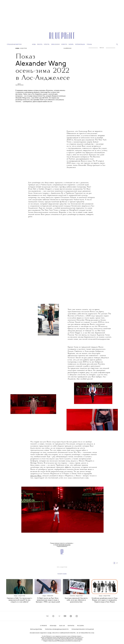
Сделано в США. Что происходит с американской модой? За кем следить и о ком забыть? (19, 600)
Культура (72, 596)
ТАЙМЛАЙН (50, 596)
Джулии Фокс (36, 476)
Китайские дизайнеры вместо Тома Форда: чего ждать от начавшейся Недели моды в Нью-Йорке (105, 600)
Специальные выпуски (14, 44)
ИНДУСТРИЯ (24, 48)
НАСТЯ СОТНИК (19, 85)
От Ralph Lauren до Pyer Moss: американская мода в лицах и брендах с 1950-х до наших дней (48, 600)
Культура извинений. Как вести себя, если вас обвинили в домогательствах (76, 600)
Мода (17, 48)
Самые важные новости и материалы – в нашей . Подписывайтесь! (62, 545)
